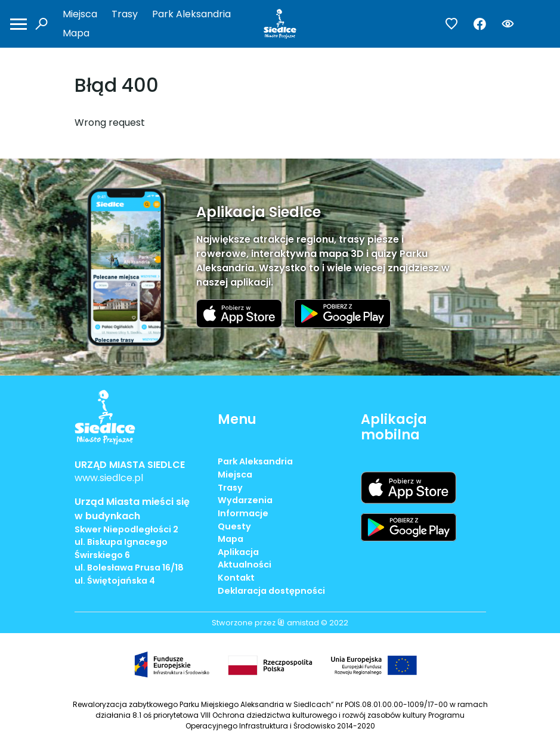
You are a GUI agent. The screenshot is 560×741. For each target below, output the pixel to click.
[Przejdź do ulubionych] (452, 24)
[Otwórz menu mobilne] (18, 24)
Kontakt (236, 578)
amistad (298, 623)
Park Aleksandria (191, 14)
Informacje (243, 513)
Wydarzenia (245, 500)
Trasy (125, 14)
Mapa (76, 33)
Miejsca (80, 14)
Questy (234, 526)
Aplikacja (238, 552)
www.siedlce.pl (109, 478)
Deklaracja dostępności (271, 591)
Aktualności (245, 565)
